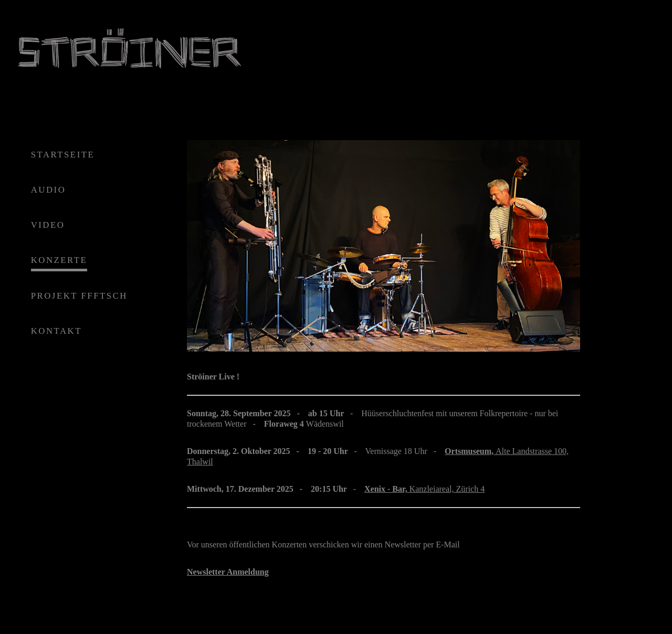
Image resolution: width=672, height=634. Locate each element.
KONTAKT (56, 331)
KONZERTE (59, 261)
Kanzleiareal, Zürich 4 (424, 489)
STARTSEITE (63, 155)
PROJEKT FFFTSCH (79, 296)
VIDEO (48, 225)
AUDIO (49, 190)
